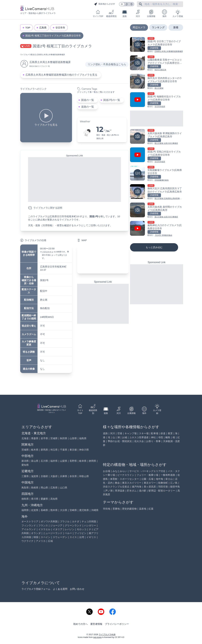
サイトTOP (98, 14)
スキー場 (144, 433)
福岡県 (25, 510)
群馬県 (44, 450)
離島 (168, 437)
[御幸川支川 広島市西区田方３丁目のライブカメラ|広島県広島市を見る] (157, 192)
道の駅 (143, 491)
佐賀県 (35, 510)
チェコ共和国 (89, 521)
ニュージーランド (53, 533)
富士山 (169, 479)
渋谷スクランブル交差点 (116, 487)
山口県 (64, 488)
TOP (28, 28)
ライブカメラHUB (107, 635)
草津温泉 (120, 491)
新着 (176, 27)
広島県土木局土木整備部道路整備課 (51, 55)
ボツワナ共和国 (49, 521)
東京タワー (150, 483)
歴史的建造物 (129, 509)
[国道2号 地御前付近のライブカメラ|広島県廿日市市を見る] (157, 100)
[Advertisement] (74, 180)
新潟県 (25, 461)
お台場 (107, 471)
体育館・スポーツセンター (125, 479)
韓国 (36, 537)
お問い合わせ (77, 589)
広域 (50, 541)
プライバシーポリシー (117, 624)
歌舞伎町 (163, 483)
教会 (117, 483)
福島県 (83, 438)
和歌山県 (84, 476)
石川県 (44, 461)
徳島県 (25, 499)
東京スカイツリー (132, 483)
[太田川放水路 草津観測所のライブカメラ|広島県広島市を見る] (157, 137)
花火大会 (139, 441)
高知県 (54, 499)
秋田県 (64, 438)
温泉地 (143, 509)
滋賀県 (35, 476)
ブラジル (65, 521)
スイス (73, 537)
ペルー (68, 533)
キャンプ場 (131, 433)
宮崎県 (73, 510)
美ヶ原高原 (150, 487)
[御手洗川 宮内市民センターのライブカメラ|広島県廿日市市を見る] (157, 82)
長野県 (73, 461)
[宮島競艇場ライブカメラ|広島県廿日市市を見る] (157, 174)
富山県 (35, 461)
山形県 (73, 438)
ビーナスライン (126, 475)
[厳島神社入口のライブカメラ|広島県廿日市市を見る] (157, 229)
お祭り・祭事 (153, 441)
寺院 (161, 437)
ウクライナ (27, 541)
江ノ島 (174, 483)
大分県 (64, 510)
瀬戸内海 (137, 487)
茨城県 (25, 450)
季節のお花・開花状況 (120, 441)
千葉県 (64, 450)
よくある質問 (60, 589)
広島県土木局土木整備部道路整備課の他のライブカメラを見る (61, 75)
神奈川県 (84, 450)
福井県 (54, 461)
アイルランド (29, 529)
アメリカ (41, 541)
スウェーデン (60, 537)
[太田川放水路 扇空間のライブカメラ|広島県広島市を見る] (157, 210)
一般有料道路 (168, 475)
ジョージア (56, 525)
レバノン (70, 529)
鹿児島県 (84, 510)
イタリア (58, 529)
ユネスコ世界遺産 (139, 437)
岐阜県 (83, 461)
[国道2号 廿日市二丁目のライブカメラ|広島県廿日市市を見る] (157, 45)
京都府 (44, 476)
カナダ (76, 521)
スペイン (46, 537)
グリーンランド (73, 525)
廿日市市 (60, 28)
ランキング (158, 27)
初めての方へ (80, 624)
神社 (153, 437)
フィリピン (80, 533)
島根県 (35, 488)
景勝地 (116, 509)
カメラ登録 (178, 14)
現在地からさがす (105, 4)
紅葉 (151, 509)
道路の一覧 (88, 107)
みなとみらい (120, 471)
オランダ (36, 533)
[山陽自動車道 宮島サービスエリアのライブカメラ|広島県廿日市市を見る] (157, 63)
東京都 (73, 450)
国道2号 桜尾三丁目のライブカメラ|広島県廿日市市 (53, 36)
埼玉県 (54, 450)
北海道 (25, 438)
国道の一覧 (88, 100)
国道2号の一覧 (112, 100)
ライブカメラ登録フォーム (36, 589)
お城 (125, 437)
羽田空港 (163, 487)
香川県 (35, 499)
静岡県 (92, 461)
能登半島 (175, 487)
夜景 (170, 433)
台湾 (82, 537)
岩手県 (44, 438)
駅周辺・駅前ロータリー (162, 491)
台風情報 (151, 14)
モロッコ (82, 529)
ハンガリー (90, 525)
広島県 (43, 28)
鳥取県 (25, 488)
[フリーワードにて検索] (141, 4)
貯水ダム (132, 491)
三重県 (25, 476)
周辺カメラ (139, 27)
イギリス (91, 537)
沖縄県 (95, 510)
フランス (43, 525)
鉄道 (163, 433)
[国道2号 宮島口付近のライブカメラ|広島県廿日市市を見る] (157, 155)
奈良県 (73, 476)
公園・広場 (147, 479)
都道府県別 (111, 14)
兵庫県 (64, 476)
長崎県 (44, 510)
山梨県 (64, 461)
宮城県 (54, 438)
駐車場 (155, 433)
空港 (120, 433)
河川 (138, 14)
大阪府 (54, 476)
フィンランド (29, 525)
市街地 (107, 509)
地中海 (159, 479)
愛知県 (25, 465)
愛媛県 (44, 499)
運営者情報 (96, 624)
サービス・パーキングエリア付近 (147, 471)
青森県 (35, 438)
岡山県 (44, 488)
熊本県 (54, 510)
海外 (164, 14)
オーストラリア (30, 521)
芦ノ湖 (109, 491)
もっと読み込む (154, 247)
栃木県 (35, 450)
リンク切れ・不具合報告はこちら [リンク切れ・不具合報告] (107, 64)
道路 (125, 14)
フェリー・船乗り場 (147, 475)
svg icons (97, 637)
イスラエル (44, 529)
